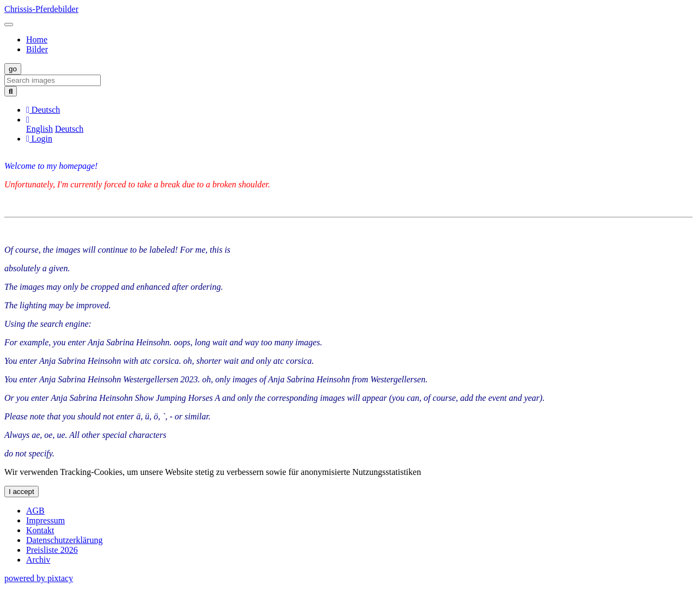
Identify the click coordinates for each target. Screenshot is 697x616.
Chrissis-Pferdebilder (41, 9)
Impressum (45, 520)
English (39, 129)
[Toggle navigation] (9, 25)
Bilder (37, 49)
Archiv (38, 560)
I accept (22, 492)
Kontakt (40, 530)
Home (37, 39)
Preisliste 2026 (52, 550)
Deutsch (69, 129)
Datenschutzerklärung (64, 540)
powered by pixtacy (39, 578)
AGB (35, 511)
